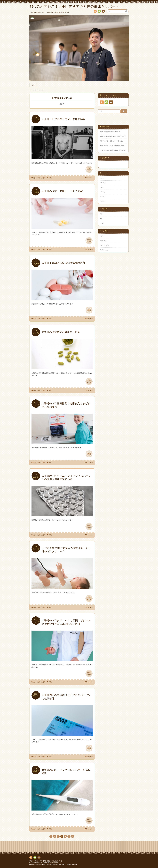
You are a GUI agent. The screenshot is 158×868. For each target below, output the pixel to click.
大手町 (44, 178)
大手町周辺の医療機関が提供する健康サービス (113, 136)
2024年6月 (103, 178)
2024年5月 (103, 183)
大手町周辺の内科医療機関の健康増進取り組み (113, 150)
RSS (95, 12)
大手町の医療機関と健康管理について (110, 132)
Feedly (99, 12)
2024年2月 (103, 197)
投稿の (103, 241)
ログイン (102, 236)
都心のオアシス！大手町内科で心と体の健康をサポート (46, 861)
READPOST (89, 169)
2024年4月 (103, 187)
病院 (50, 178)
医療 (39, 178)
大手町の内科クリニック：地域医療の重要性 (112, 146)
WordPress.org (104, 250)
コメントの (104, 245)
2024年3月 (103, 192)
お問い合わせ (103, 12)
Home (33, 85)
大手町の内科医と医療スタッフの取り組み (111, 141)
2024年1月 (103, 201)
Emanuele (89, 178)
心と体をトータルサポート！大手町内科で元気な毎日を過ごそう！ (46, 863)
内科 (35, 178)
